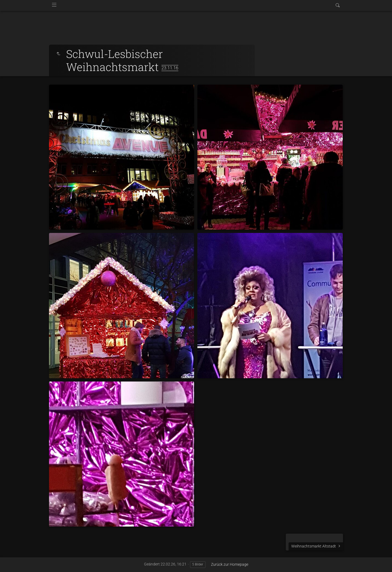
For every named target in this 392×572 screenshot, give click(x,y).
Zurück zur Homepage (230, 564)
